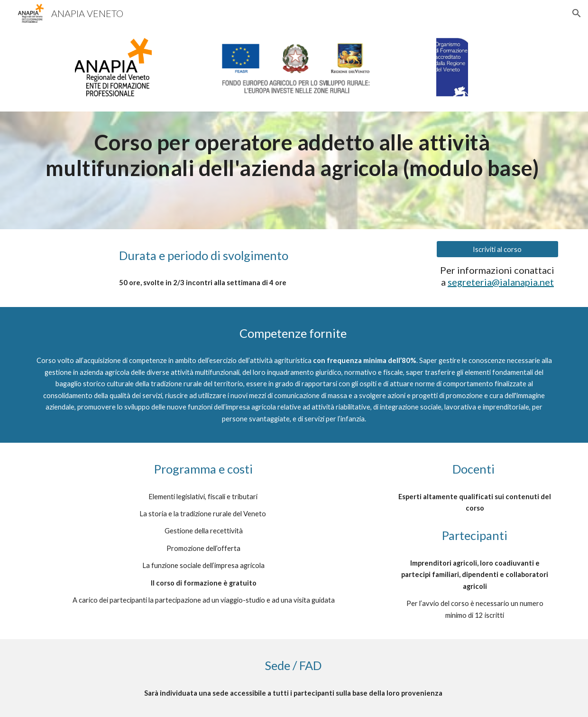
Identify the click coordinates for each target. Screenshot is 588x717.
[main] (294, 155)
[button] (577, 13)
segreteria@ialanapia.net (501, 282)
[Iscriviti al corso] (497, 249)
